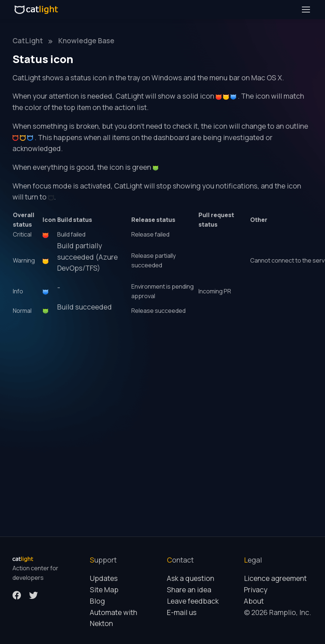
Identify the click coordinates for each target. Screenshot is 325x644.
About (254, 601)
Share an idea (189, 590)
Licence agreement (275, 578)
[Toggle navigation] (306, 10)
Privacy (256, 590)
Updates (104, 578)
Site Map (104, 590)
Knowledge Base (86, 41)
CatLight (28, 41)
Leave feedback (193, 601)
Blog (97, 601)
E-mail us (182, 612)
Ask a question (191, 578)
